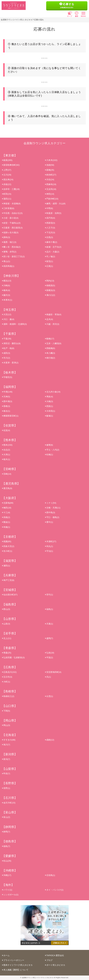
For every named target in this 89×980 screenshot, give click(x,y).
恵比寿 (8, 180)
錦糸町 (51, 175)
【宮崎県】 (10, 469)
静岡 (6, 832)
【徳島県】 (10, 841)
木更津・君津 (10, 363)
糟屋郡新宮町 (10, 416)
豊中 (49, 522)
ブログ (49, 960)
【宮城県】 (10, 590)
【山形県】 (10, 619)
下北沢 (50, 233)
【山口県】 (10, 706)
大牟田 (50, 411)
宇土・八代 (52, 450)
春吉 (6, 411)
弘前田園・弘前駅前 (13, 658)
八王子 (50, 228)
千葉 (7, 339)
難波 (6, 522)
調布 (6, 237)
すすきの (9, 740)
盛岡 (49, 638)
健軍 (49, 445)
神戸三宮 (8, 580)
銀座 (7, 160)
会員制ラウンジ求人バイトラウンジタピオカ (38, 978)
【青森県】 (10, 648)
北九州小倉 (53, 392)
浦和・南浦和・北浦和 (15, 324)
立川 (7, 175)
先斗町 (7, 551)
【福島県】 (10, 604)
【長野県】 (10, 783)
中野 (49, 208)
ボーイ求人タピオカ (55, 965)
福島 (49, 609)
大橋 (49, 401)
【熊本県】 (10, 440)
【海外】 (8, 885)
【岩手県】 (10, 633)
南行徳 (50, 358)
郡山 (6, 609)
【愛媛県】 (10, 856)
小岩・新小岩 (10, 218)
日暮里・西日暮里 (12, 228)
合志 (6, 450)
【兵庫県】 (10, 575)
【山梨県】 (10, 769)
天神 (6, 397)
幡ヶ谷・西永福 (11, 247)
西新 (49, 406)
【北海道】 (10, 735)
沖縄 (7, 875)
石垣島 (50, 875)
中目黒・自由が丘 (12, 213)
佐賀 (6, 430)
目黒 (49, 237)
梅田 (7, 508)
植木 (6, 459)
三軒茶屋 (8, 208)
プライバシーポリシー (13, 960)
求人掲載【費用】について (15, 970)
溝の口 (50, 295)
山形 (6, 624)
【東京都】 (10, 155)
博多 (49, 397)
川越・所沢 (52, 324)
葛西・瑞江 (9, 242)
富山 (6, 817)
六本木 (51, 160)
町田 (7, 194)
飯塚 (49, 416)
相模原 (50, 285)
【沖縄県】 (10, 871)
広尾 (49, 266)
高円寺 (50, 218)
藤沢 (6, 295)
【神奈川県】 (11, 276)
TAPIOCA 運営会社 (55, 955)
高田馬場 (8, 266)
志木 (49, 319)
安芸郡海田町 (53, 672)
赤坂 (7, 184)
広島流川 (9, 672)
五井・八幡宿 (53, 343)
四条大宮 (8, 546)
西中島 (50, 512)
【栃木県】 (10, 373)
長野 (6, 788)
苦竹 (49, 595)
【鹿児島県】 (11, 484)
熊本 (7, 445)
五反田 (51, 189)
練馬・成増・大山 (55, 204)
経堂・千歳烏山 (11, 223)
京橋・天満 (53, 508)
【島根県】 (10, 691)
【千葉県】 (10, 334)
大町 (6, 682)
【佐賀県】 (10, 425)
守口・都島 (52, 517)
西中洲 (7, 401)
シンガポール (10, 895)
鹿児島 (7, 488)
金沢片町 (9, 803)
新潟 (6, 759)
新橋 (50, 170)
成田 (6, 353)
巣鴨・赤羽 (9, 252)
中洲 (7, 392)
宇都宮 (7, 377)
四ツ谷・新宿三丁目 (13, 257)
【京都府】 (10, 537)
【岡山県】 (10, 721)
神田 (50, 194)
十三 (6, 512)
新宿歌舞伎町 (11, 165)
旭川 (6, 745)
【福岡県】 (10, 387)
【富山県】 (10, 812)
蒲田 (7, 199)
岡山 (6, 725)
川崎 (6, 285)
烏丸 (49, 546)
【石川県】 (10, 798)
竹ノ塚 (50, 257)
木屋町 (51, 541)
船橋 (50, 339)
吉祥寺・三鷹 (11, 189)
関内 (50, 281)
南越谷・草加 (53, 314)
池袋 (50, 165)
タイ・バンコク (54, 890)
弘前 (50, 653)
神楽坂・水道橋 (11, 204)
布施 (6, 527)
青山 (6, 261)
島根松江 (8, 696)
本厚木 (7, 300)
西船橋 (50, 348)
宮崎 (7, 474)
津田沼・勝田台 (11, 343)
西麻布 (51, 184)
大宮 (7, 314)
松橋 (49, 455)
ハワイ (7, 890)
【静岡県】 (10, 827)
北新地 (8, 503)
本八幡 (50, 353)
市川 (6, 358)
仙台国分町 (10, 595)
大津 (6, 455)
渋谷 (50, 180)
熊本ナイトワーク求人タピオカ (17, 965)
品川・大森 (52, 252)
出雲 (49, 696)
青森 (7, 653)
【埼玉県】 (10, 310)
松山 (7, 861)
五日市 (7, 677)
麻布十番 (51, 242)
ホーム (6, 955)
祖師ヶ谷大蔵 (10, 233)
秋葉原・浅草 (53, 213)
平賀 (49, 658)
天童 (49, 624)
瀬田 (6, 566)
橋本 (6, 290)
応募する (67, 6)
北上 (7, 638)
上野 (7, 170)
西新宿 (50, 223)
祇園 (7, 541)
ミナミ (51, 503)
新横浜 (50, 290)
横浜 (7, 281)
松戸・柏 (8, 348)
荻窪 (49, 261)
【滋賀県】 (10, 561)
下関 (6, 711)
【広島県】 (10, 667)
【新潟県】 (10, 754)
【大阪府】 (10, 498)
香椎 (6, 406)
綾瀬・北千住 (53, 247)
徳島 (6, 846)
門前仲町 (52, 199)
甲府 (6, 774)
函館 (50, 740)
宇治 (49, 551)
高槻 (6, 517)
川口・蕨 (8, 319)
